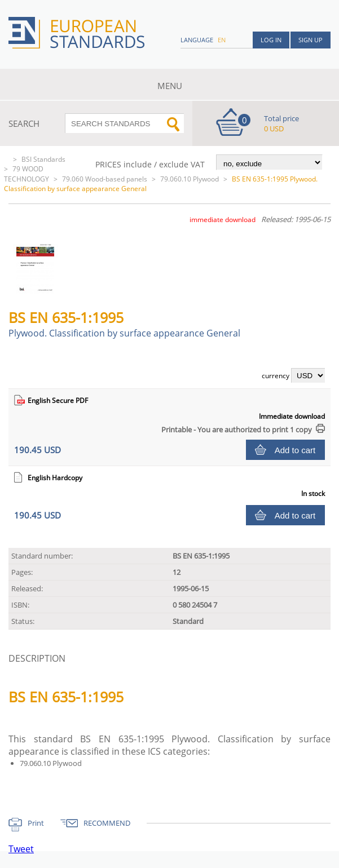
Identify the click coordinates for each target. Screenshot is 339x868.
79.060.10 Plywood (190, 179)
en (222, 40)
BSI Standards (43, 159)
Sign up (311, 40)
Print (36, 823)
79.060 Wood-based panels (105, 179)
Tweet (21, 849)
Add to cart (295, 450)
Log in (271, 40)
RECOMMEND (107, 823)
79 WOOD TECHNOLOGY (27, 174)
